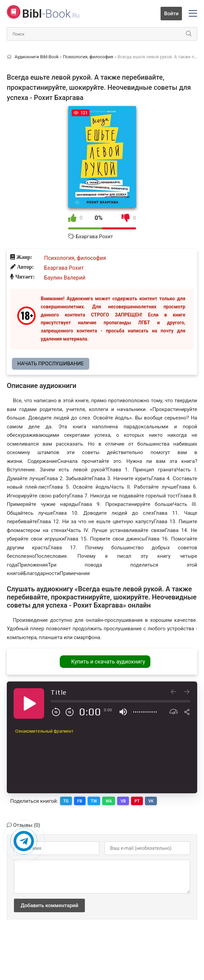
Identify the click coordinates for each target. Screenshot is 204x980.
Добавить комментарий (49, 905)
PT (138, 801)
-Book (51, 14)
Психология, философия (75, 258)
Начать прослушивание (51, 364)
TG (66, 801)
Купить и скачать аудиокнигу (108, 662)
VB (124, 801)
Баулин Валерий (65, 278)
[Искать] (189, 34)
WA (109, 801)
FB (80, 801)
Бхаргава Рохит (94, 237)
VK (152, 801)
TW (94, 801)
